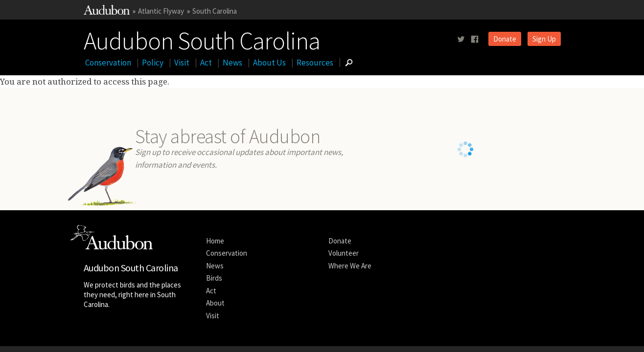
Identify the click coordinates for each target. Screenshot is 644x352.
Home (215, 241)
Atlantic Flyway (161, 11)
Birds (214, 278)
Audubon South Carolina (202, 39)
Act (206, 63)
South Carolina (215, 11)
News (232, 63)
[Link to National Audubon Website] (107, 12)
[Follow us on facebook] (475, 39)
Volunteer (344, 253)
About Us (269, 63)
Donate (505, 39)
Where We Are (350, 266)
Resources (315, 63)
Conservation (108, 63)
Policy (153, 63)
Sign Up (544, 39)
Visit (182, 63)
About (215, 303)
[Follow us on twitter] (461, 39)
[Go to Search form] (349, 63)
